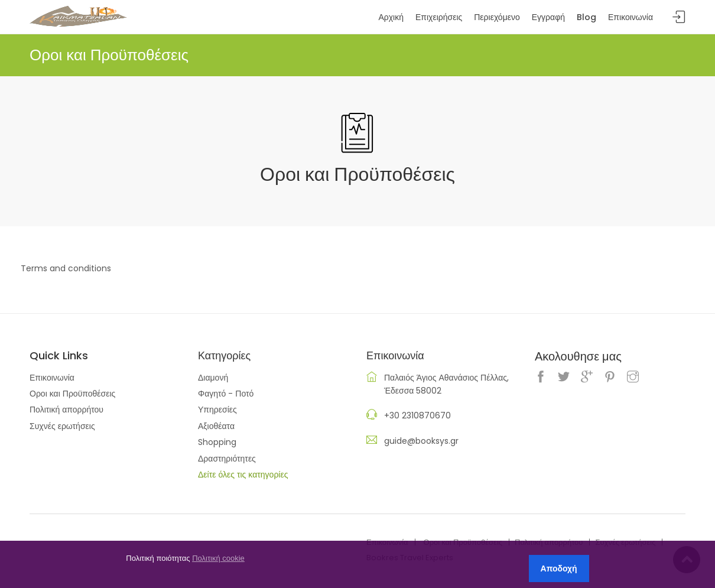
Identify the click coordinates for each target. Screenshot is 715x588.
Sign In (679, 17)
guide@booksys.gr (421, 441)
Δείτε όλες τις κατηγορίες (243, 475)
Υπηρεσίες (217, 410)
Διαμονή (213, 378)
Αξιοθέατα (216, 426)
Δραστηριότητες (227, 459)
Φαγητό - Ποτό (226, 394)
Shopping (217, 442)
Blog (586, 17)
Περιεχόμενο (497, 17)
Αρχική (391, 17)
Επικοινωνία (52, 378)
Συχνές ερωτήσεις (62, 426)
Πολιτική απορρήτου (66, 410)
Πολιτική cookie (218, 558)
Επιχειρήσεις (439, 17)
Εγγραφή (548, 17)
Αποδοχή (559, 568)
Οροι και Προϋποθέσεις (72, 394)
